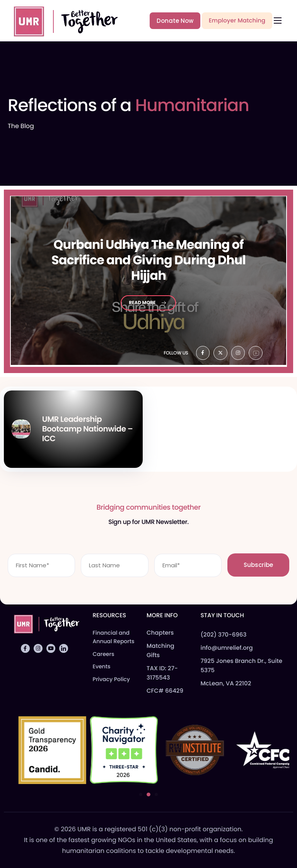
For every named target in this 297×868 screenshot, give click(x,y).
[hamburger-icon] (278, 21)
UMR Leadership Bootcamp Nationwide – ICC (87, 429)
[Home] (62, 20)
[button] (141, 794)
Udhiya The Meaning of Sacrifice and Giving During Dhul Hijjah (148, 260)
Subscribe (258, 565)
